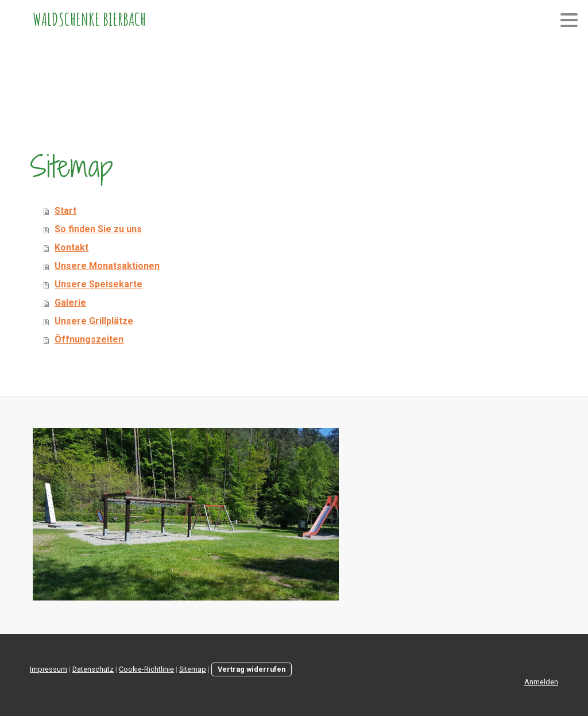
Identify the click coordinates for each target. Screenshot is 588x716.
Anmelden (541, 682)
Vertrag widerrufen (252, 669)
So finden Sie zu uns (98, 229)
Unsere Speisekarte (98, 284)
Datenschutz (93, 669)
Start (65, 211)
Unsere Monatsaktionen (107, 266)
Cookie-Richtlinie (146, 669)
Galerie (70, 303)
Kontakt (71, 247)
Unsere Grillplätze (94, 321)
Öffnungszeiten (89, 339)
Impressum (49, 669)
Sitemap (193, 669)
